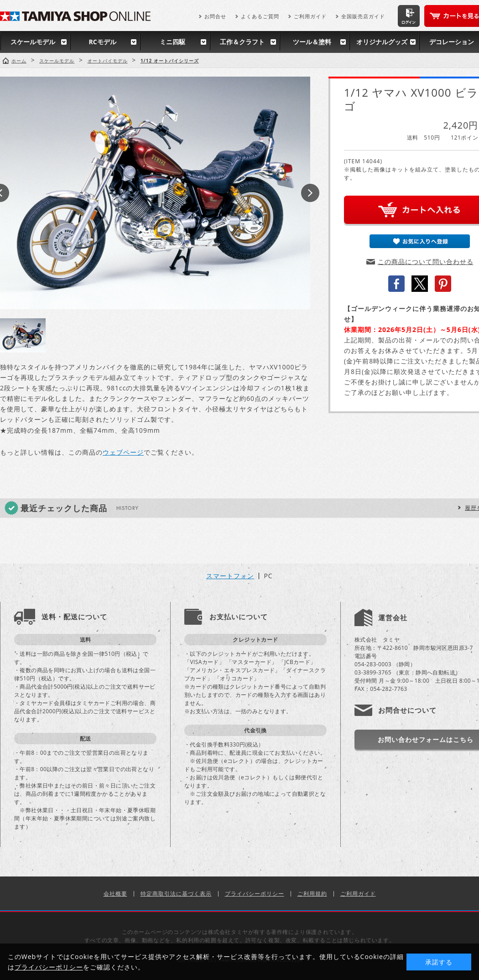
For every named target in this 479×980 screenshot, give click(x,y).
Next (310, 193)
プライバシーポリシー (255, 894)
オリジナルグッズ (382, 42)
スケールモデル (33, 42)
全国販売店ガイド (363, 16)
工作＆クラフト (242, 42)
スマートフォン (230, 576)
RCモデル (102, 42)
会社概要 (115, 894)
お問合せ (215, 16)
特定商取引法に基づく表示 (176, 894)
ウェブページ (123, 452)
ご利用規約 (312, 894)
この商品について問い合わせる (426, 262)
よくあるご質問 (260, 16)
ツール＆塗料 (312, 42)
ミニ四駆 (172, 42)
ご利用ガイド (310, 16)
